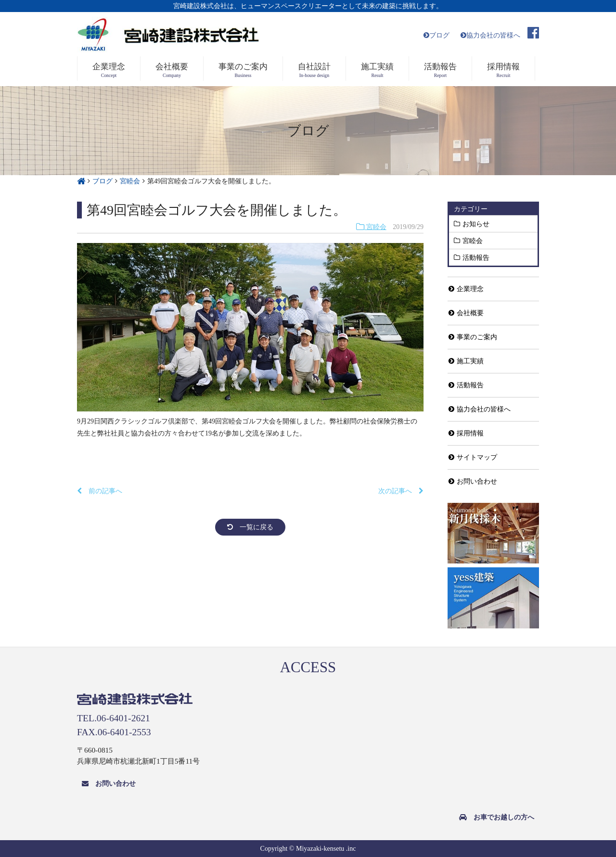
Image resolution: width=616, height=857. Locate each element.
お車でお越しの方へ (497, 817)
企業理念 (466, 289)
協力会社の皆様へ (490, 35)
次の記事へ (401, 491)
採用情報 (466, 433)
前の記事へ (100, 491)
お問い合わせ (473, 481)
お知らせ (476, 224)
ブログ (436, 35)
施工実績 (466, 361)
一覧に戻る (250, 527)
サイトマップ (473, 457)
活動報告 (476, 257)
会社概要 (466, 313)
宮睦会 (371, 227)
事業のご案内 (473, 337)
